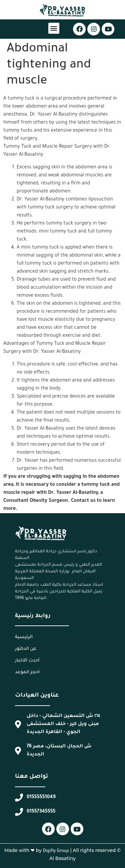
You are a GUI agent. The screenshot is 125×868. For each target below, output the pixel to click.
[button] (54, 28)
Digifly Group (56, 851)
